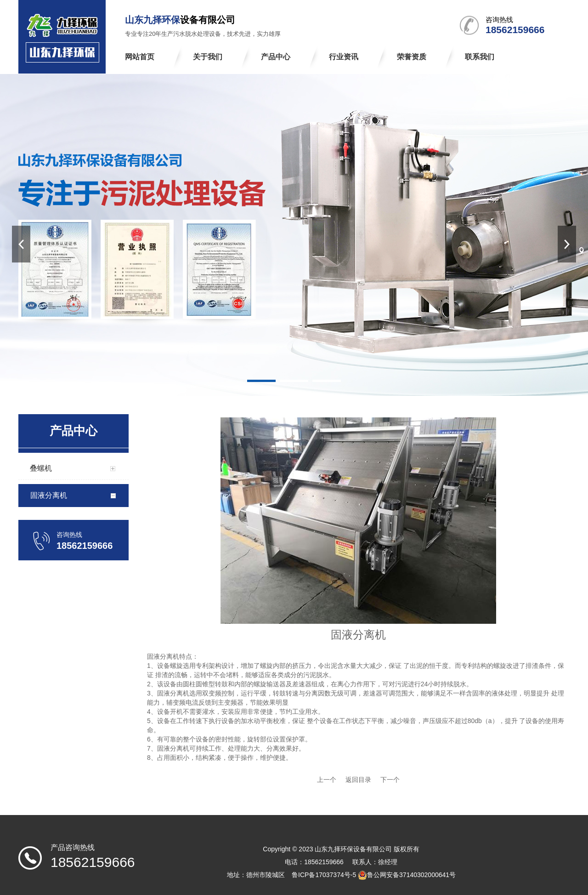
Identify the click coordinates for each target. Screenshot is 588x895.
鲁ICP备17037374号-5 (324, 875)
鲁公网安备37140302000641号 (411, 875)
